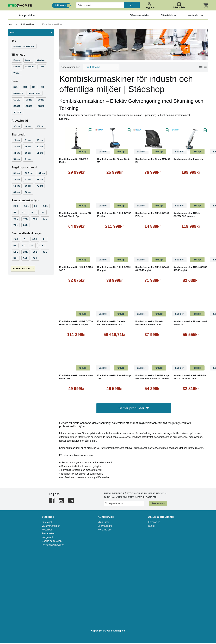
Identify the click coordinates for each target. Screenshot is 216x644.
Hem (10, 24)
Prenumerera (158, 504)
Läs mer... (65, 119)
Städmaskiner (27, 24)
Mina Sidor (104, 523)
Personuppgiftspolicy (53, 545)
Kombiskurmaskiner (52, 24)
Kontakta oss (105, 530)
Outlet (151, 527)
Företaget (47, 523)
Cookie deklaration (52, 542)
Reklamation (48, 534)
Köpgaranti (47, 538)
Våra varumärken (51, 527)
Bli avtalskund (105, 527)
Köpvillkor (47, 530)
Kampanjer (154, 523)
